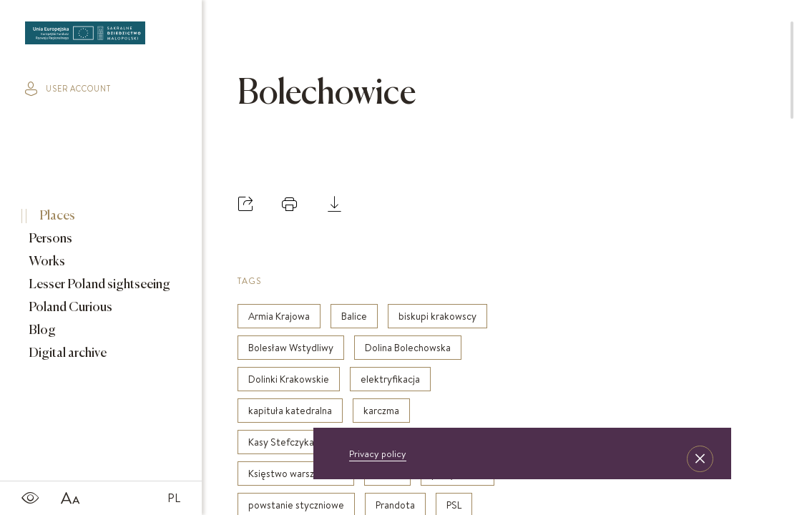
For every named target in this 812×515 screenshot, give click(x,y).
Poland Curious (69, 308)
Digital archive (67, 353)
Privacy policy (378, 453)
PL (174, 498)
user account (68, 89)
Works (46, 262)
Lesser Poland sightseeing (98, 285)
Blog (41, 330)
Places (56, 216)
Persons (49, 239)
